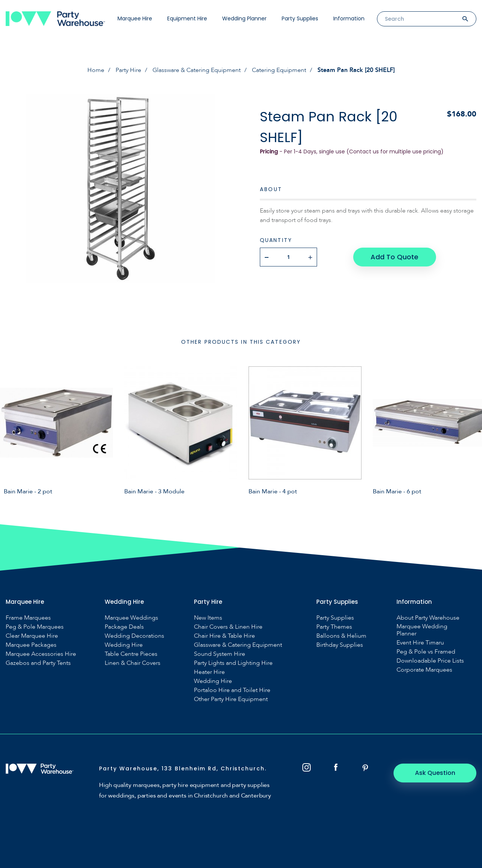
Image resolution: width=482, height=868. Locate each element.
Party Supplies (300, 18)
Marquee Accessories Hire (41, 654)
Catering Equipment (279, 70)
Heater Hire (209, 672)
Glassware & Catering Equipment (197, 70)
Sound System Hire (220, 654)
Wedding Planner (244, 18)
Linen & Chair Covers (133, 663)
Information (349, 18)
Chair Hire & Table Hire (224, 636)
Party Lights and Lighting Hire (233, 663)
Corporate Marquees (424, 670)
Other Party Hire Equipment (231, 699)
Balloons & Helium (341, 636)
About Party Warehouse (428, 618)
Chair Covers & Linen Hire (228, 627)
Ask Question (435, 773)
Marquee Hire (135, 18)
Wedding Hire (124, 645)
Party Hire (128, 70)
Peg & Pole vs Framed (426, 652)
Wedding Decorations (134, 636)
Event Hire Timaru (420, 643)
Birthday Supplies (340, 645)
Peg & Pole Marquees (35, 627)
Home (96, 70)
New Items (208, 618)
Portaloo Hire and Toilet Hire (232, 690)
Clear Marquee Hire (32, 636)
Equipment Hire (187, 18)
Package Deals (124, 627)
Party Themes (334, 627)
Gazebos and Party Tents (38, 663)
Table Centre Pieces (131, 654)
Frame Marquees (28, 618)
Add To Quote (394, 257)
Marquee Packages (31, 645)
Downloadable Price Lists (430, 661)
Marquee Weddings (131, 618)
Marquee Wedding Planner (422, 630)
